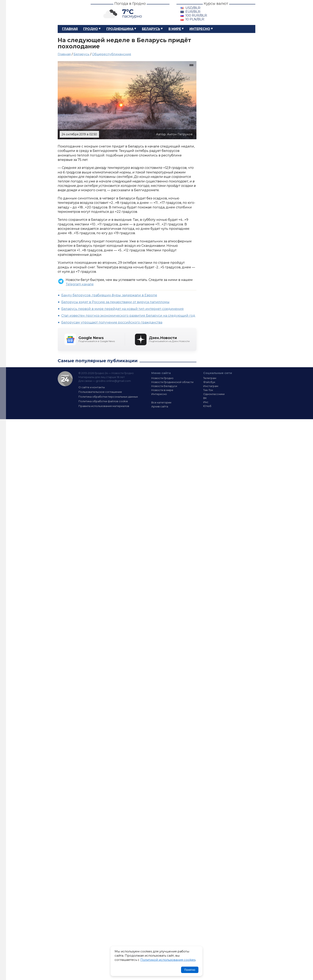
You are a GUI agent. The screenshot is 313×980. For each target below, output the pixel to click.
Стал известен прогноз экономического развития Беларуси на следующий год (128, 316)
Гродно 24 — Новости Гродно (65, 379)
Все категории (161, 402)
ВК (205, 398)
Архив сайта (160, 406)
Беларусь (151, 29)
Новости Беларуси (164, 386)
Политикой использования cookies (168, 960)
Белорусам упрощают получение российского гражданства (112, 322)
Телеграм (210, 378)
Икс (206, 402)
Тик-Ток (208, 390)
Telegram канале (80, 284)
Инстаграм (211, 386)
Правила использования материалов (104, 406)
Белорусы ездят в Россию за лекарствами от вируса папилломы (115, 302)
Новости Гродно (162, 378)
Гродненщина (120, 29)
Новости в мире (162, 390)
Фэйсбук (209, 382)
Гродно (91, 29)
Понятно (190, 970)
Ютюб (207, 406)
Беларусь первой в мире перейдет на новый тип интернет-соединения (122, 309)
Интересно (200, 29)
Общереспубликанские (112, 54)
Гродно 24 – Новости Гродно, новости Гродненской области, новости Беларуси (71, 12)
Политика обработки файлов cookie (103, 401)
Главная (70, 29)
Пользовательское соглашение (100, 392)
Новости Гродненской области (172, 382)
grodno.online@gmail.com (113, 381)
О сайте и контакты (92, 387)
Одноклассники (214, 394)
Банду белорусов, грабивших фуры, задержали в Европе (109, 295)
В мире (175, 29)
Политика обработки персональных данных (108, 397)
